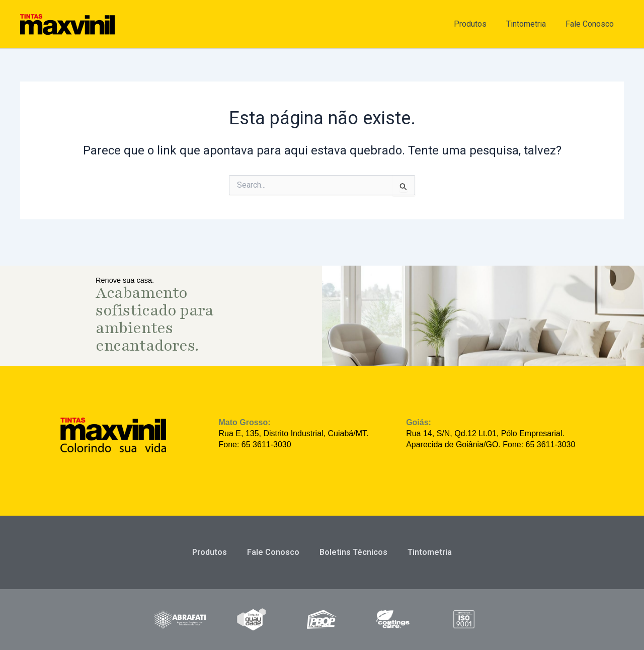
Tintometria (532, 24)
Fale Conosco (592, 24)
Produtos (479, 24)
